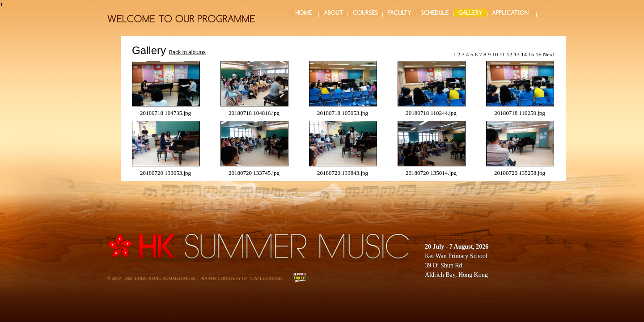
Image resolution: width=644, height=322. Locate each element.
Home (304, 13)
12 (509, 54)
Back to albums (187, 52)
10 (495, 54)
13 (517, 54)
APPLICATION (512, 13)
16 (538, 54)
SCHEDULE (435, 13)
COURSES (365, 13)
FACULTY (399, 13)
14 (524, 54)
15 (531, 54)
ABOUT (333, 13)
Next (549, 54)
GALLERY (470, 13)
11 (502, 54)
